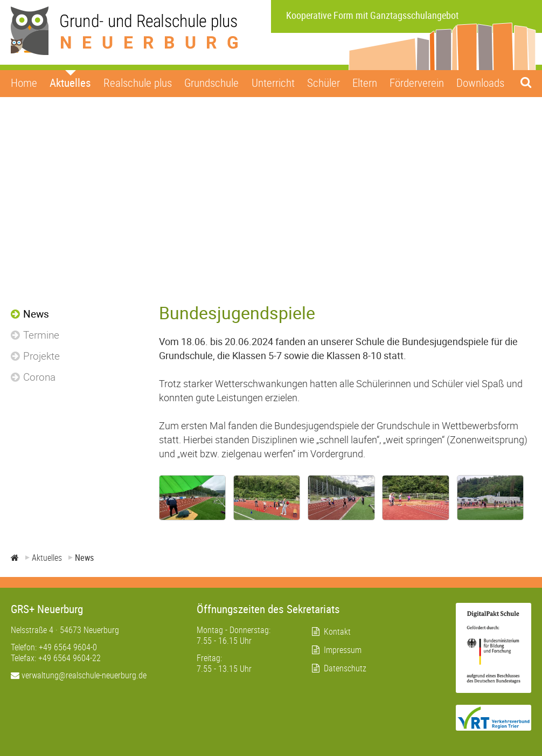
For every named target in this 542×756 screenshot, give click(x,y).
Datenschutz (345, 668)
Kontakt (337, 631)
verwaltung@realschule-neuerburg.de (79, 675)
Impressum (343, 650)
